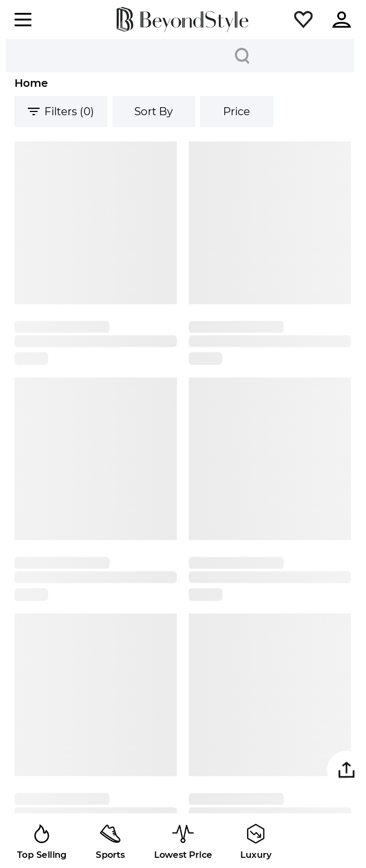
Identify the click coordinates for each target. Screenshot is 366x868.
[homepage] (182, 20)
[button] (303, 20)
